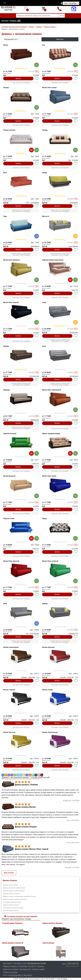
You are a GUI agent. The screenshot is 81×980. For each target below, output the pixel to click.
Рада (5, 216)
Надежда (6, 390)
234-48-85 (70, 964)
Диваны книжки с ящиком (11, 894)
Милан (6, 45)
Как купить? (8, 963)
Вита (5, 173)
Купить (18, 78)
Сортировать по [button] (11, 39)
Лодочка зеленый (10, 433)
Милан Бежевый (9, 476)
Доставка (17, 963)
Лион (44, 346)
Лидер (44, 518)
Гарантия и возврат (11, 969)
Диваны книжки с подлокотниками (14, 891)
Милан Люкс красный (11, 561)
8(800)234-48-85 (59, 9)
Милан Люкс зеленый (50, 561)
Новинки (40, 966)
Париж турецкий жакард (51, 433)
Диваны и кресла (10, 966)
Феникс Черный (9, 690)
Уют (44, 45)
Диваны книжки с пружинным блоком (15, 899)
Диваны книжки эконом (11, 885)
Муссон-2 (46, 216)
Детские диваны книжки (11, 911)
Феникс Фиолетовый (50, 732)
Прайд (44, 173)
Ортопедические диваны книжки (13, 908)
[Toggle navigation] (5, 3)
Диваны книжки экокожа (11, 905)
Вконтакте (28, 975)
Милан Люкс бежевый (11, 260)
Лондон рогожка (9, 130)
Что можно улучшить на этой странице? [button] (22, 916)
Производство (25, 969)
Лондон (6, 88)
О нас (24, 963)
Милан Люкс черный (11, 302)
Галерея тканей (38, 969)
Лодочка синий (9, 518)
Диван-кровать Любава (26, 785)
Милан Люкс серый (49, 88)
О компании (22, 966)
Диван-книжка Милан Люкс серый (32, 849)
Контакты (32, 966)
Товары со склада (10, 972)
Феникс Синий (47, 690)
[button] (11, 21)
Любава (6, 346)
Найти (62, 16)
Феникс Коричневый (11, 647)
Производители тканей (37, 963)
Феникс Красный (48, 647)
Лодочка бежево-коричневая (53, 260)
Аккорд (45, 130)
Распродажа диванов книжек (12, 902)
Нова (5, 604)
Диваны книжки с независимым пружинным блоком (19, 896)
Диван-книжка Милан (25, 807)
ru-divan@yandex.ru (15, 975)
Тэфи (44, 302)
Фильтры (60, 39)
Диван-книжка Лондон (26, 827)
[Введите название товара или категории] (37, 16)
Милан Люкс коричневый (52, 390)
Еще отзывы (9, 873)
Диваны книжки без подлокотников (14, 888)
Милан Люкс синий (49, 476)
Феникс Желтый (9, 732)
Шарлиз (45, 604)
